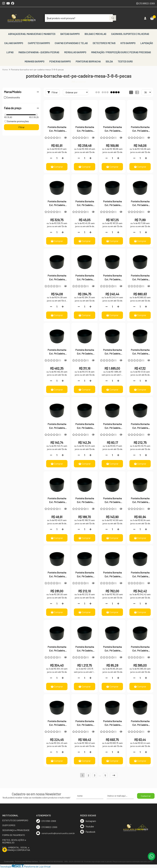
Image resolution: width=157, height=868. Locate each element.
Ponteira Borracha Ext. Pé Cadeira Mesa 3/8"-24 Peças (85, 426)
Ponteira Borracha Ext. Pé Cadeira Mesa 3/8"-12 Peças (112, 426)
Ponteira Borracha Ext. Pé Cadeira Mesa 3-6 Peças (85, 575)
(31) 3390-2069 (46, 821)
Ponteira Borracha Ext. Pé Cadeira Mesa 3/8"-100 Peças (140, 426)
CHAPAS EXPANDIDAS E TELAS (71, 43)
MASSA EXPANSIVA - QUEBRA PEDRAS (39, 52)
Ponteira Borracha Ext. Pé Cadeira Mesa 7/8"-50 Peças (85, 129)
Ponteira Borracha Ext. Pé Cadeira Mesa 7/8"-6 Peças (57, 129)
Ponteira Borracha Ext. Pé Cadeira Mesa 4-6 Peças (112, 278)
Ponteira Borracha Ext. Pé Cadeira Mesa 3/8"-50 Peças (57, 426)
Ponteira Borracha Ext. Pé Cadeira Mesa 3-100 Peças (85, 649)
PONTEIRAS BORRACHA (88, 61)
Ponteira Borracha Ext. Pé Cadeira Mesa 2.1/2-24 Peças (57, 723)
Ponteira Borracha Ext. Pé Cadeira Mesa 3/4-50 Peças (85, 501)
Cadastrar (146, 796)
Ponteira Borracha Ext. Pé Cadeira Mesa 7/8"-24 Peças (112, 129)
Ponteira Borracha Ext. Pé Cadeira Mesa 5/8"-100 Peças (85, 278)
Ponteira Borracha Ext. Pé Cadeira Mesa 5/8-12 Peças (57, 278)
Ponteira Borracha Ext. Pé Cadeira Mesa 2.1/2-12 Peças (85, 723)
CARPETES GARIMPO (39, 43)
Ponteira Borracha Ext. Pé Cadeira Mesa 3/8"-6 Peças (140, 352)
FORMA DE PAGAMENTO (14, 835)
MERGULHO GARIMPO (75, 52)
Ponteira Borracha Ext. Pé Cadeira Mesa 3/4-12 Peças (140, 501)
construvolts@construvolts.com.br (56, 833)
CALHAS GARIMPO (14, 43)
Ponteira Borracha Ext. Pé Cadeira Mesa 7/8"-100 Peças (57, 204)
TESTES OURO (125, 61)
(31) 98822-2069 (146, 3)
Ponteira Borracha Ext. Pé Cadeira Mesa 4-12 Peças (85, 352)
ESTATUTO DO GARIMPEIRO (15, 820)
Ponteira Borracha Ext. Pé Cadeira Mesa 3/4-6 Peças (57, 501)
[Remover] (51, 158)
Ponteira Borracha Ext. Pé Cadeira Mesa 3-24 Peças (140, 575)
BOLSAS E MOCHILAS (95, 34)
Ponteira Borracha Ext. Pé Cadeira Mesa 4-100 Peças (112, 352)
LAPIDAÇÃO (147, 43)
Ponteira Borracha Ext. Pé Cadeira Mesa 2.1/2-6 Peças (112, 649)
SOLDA (109, 61)
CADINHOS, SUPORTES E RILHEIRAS (130, 34)
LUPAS (10, 52)
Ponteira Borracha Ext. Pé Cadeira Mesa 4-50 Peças (140, 278)
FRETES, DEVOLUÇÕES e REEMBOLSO (14, 841)
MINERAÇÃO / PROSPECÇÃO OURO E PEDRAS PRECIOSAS (121, 52)
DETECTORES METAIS (104, 43)
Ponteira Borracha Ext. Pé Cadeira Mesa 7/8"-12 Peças (140, 129)
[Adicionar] (63, 158)
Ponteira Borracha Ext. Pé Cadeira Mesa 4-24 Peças (57, 352)
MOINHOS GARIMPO (34, 61)
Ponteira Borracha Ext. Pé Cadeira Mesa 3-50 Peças (112, 575)
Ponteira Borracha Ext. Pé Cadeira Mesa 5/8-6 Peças (85, 204)
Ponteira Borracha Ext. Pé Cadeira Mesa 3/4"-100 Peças (57, 575)
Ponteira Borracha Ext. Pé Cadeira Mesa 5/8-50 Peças (112, 204)
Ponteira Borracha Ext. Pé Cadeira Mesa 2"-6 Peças (140, 723)
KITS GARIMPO (128, 43)
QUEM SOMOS (9, 825)
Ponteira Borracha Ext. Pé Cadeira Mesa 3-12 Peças (57, 649)
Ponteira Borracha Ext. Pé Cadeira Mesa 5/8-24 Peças (140, 204)
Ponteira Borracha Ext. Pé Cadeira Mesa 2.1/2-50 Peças (140, 649)
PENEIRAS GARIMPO (60, 61)
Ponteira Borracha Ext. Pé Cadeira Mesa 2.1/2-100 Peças (112, 723)
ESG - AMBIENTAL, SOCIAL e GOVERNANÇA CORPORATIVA (16, 849)
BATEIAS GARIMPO (70, 34)
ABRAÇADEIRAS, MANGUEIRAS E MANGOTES (32, 34)
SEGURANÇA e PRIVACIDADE (16, 830)
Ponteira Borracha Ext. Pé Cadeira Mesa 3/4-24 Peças (112, 501)
